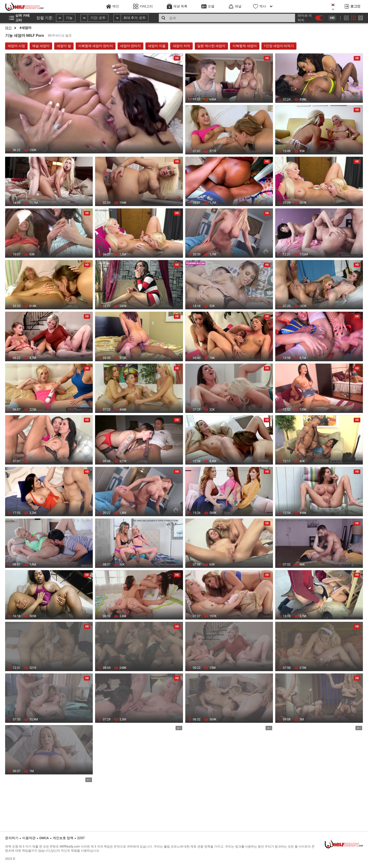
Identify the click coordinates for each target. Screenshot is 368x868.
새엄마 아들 (157, 46)
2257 (81, 838)
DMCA (44, 838)
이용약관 (29, 838)
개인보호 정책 (63, 838)
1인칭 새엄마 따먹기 (279, 46)
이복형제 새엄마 (245, 46)
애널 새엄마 (41, 46)
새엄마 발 (64, 46)
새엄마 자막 (181, 46)
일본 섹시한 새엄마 (211, 46)
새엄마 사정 (16, 46)
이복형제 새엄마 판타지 (96, 46)
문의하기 (12, 838)
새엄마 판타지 (130, 46)
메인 (8, 28)
